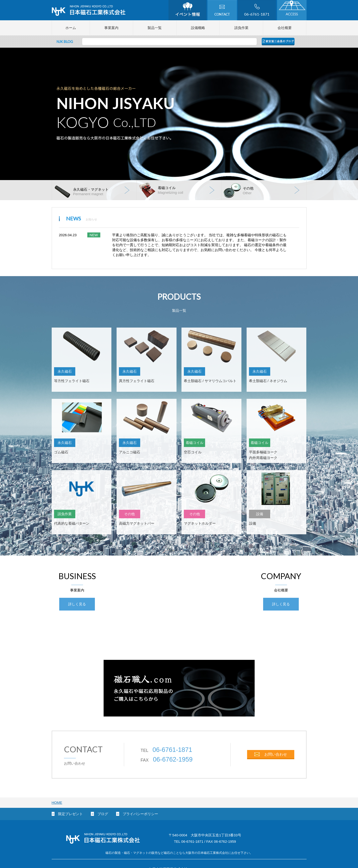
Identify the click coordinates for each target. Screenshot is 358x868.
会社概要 (285, 28)
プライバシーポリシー (140, 814)
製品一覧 (155, 28)
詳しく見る (77, 604)
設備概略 (198, 28)
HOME (57, 803)
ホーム (71, 28)
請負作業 (241, 28)
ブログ (103, 814)
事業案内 (111, 28)
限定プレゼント (70, 814)
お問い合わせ (276, 754)
